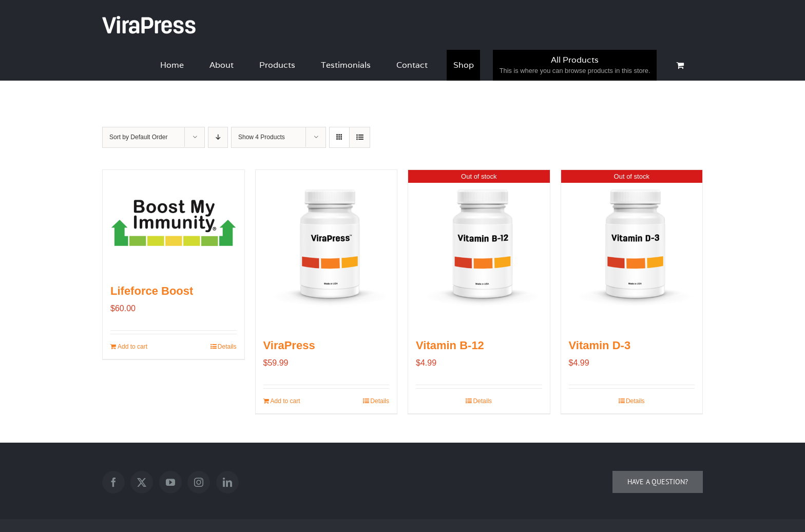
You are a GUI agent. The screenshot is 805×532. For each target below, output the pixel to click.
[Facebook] (113, 482)
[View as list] (360, 137)
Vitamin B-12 (450, 345)
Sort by (138, 137)
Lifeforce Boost (152, 291)
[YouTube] (170, 482)
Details (227, 347)
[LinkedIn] (227, 482)
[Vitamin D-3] (632, 247)
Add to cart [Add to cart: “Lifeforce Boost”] (132, 347)
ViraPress (289, 345)
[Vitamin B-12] (479, 247)
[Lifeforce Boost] (174, 220)
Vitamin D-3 (600, 345)
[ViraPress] (327, 247)
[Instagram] (199, 482)
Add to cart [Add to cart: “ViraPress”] (285, 401)
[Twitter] (142, 482)
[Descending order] (218, 137)
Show (262, 137)
